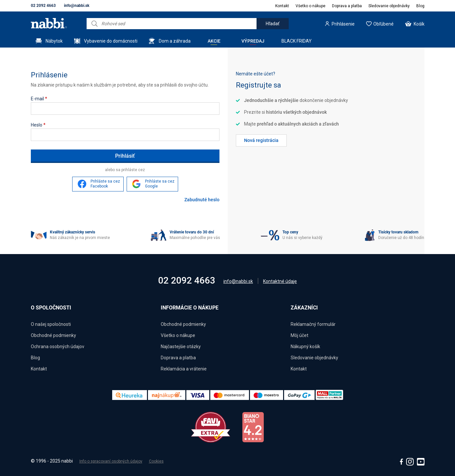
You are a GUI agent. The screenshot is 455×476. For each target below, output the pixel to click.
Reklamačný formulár (313, 324)
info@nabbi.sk (77, 6)
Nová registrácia (261, 140)
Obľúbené (383, 24)
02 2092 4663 (43, 6)
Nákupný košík (305, 347)
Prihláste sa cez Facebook (105, 184)
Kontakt (282, 6)
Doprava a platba (347, 6)
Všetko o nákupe (310, 6)
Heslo (38, 125)
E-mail (39, 99)
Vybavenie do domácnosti (111, 41)
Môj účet (300, 335)
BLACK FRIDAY (297, 41)
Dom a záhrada (175, 41)
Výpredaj (253, 41)
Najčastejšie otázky (181, 347)
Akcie (214, 41)
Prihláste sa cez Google (160, 184)
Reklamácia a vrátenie (184, 369)
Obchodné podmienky (53, 335)
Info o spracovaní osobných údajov (111, 461)
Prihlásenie (343, 24)
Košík (419, 24)
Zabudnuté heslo (202, 200)
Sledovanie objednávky (389, 6)
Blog (420, 6)
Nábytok (54, 41)
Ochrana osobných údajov (58, 347)
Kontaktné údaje (280, 281)
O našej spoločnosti (51, 324)
